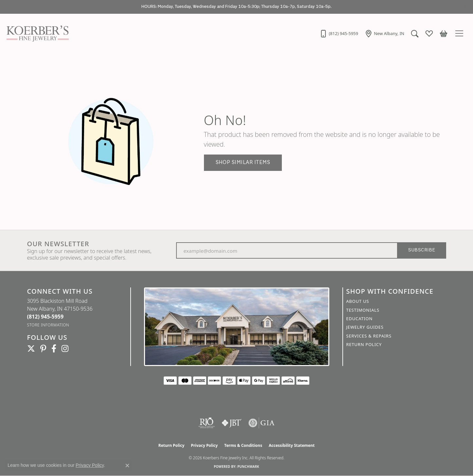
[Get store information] (48, 325)
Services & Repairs (369, 336)
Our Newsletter (58, 244)
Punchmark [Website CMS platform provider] (248, 467)
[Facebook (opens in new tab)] (54, 349)
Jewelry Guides (365, 327)
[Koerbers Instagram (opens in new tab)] (65, 349)
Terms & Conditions (243, 445)
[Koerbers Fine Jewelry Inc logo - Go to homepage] (36, 33)
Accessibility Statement (292, 445)
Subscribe (422, 250)
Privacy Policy (204, 445)
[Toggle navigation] (460, 33)
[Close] (465, 7)
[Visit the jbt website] (232, 423)
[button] (415, 33)
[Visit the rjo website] (207, 423)
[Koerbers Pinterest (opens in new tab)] (43, 349)
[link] (339, 33)
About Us (358, 301)
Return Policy (364, 344)
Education (360, 319)
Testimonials (363, 310)
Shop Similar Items (243, 163)
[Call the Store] (45, 317)
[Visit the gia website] (262, 423)
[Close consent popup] (127, 466)
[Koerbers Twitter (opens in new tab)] (31, 349)
